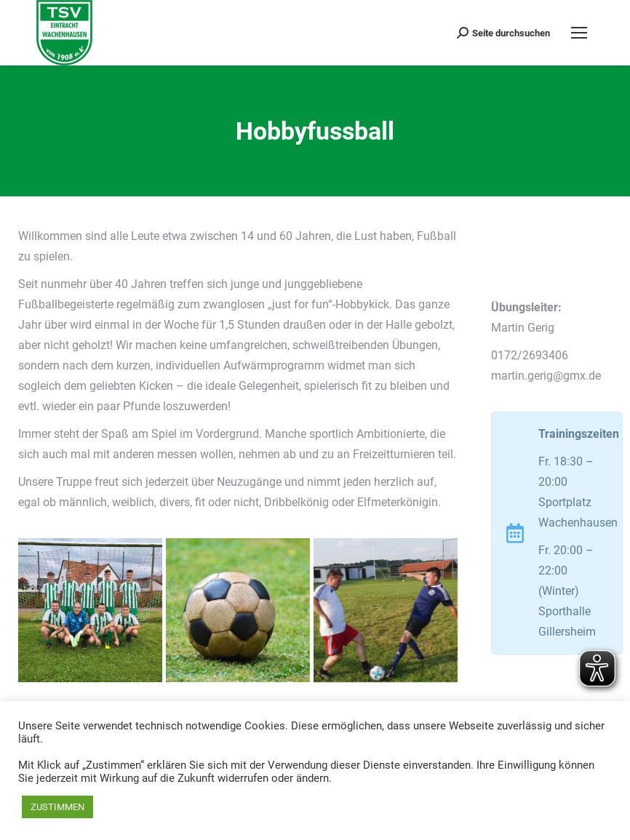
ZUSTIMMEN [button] (57, 807)
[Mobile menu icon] (579, 33)
